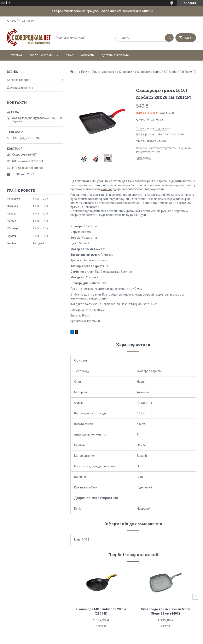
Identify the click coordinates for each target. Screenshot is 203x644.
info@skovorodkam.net (28, 168)
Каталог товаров (19, 80)
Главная (17, 55)
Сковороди (127, 72)
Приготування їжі (104, 72)
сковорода (109, 189)
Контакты (88, 55)
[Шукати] (169, 38)
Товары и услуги (42, 55)
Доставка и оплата (115, 55)
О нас (70, 55)
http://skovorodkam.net (28, 161)
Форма (75, 238)
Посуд (85, 72)
